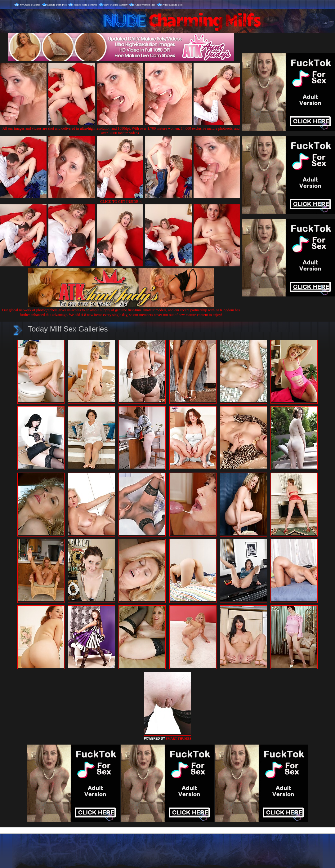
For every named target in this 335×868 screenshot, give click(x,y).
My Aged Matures (30, 5)
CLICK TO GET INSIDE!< (121, 202)
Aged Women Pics (145, 5)
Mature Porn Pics (57, 5)
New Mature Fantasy (116, 5)
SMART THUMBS (179, 739)
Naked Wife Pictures (85, 5)
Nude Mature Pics (173, 5)
